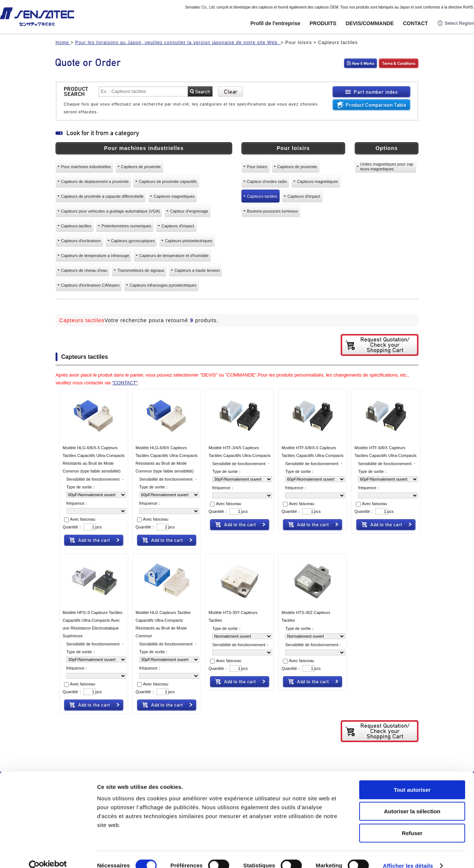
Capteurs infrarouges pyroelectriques (163, 285)
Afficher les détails (408, 853)
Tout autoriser (412, 777)
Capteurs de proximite (141, 167)
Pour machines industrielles (86, 167)
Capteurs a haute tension (197, 270)
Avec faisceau (80, 519)
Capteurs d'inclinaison (81, 241)
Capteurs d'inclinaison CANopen (90, 285)
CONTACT (415, 23)
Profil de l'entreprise (275, 23)
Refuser (412, 821)
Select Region (456, 24)
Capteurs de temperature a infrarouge (95, 256)
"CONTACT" (125, 383)
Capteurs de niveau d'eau (84, 270)
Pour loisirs (257, 167)
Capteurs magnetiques (174, 196)
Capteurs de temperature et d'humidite (174, 256)
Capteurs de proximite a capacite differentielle (102, 196)
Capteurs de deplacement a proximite (95, 181)
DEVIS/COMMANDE (370, 23)
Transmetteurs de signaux (141, 270)
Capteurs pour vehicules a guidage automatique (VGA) (111, 211)
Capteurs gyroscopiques (133, 241)
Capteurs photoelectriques (188, 241)
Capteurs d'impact (178, 226)
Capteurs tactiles (76, 226)
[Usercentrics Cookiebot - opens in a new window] (48, 854)
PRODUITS (323, 23)
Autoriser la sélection (412, 799)
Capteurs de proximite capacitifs (168, 181)
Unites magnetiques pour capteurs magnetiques (387, 166)
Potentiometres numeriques (126, 226)
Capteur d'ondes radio (267, 181)
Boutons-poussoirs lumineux (273, 211)
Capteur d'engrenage (189, 211)
